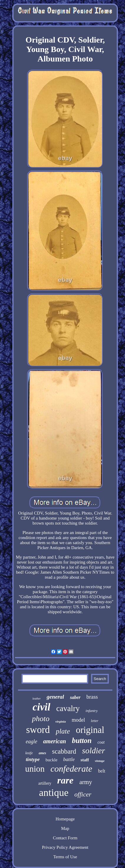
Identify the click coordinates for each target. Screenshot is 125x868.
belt (102, 771)
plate (63, 731)
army (86, 782)
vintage (100, 761)
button (82, 740)
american (55, 741)
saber (75, 697)
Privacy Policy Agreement (65, 847)
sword (38, 730)
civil (42, 707)
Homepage (65, 819)
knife (29, 753)
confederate (71, 769)
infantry (92, 711)
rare (65, 780)
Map (65, 828)
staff (85, 760)
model (78, 720)
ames (42, 753)
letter (94, 721)
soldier (93, 751)
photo (41, 719)
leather (37, 699)
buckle (52, 760)
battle (69, 759)
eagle (31, 742)
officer (83, 794)
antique (54, 792)
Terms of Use (65, 857)
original (90, 730)
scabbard (64, 751)
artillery (45, 783)
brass (92, 697)
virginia (61, 721)
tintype (33, 759)
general (55, 697)
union (35, 769)
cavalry (68, 708)
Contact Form (65, 838)
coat (101, 742)
